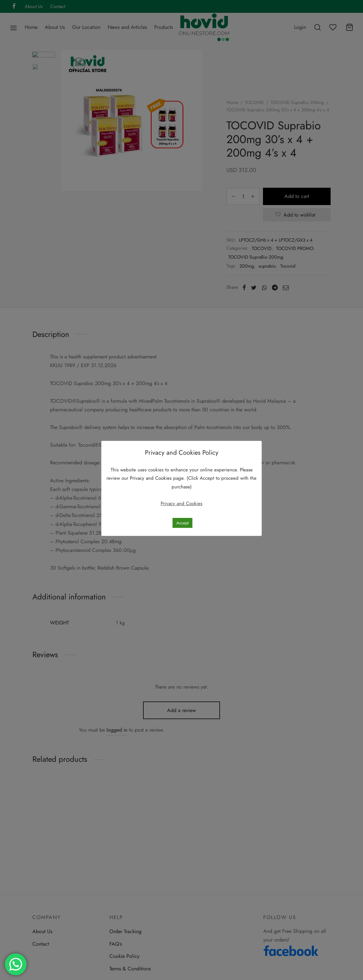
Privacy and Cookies (152, 478)
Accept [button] (182, 523)
